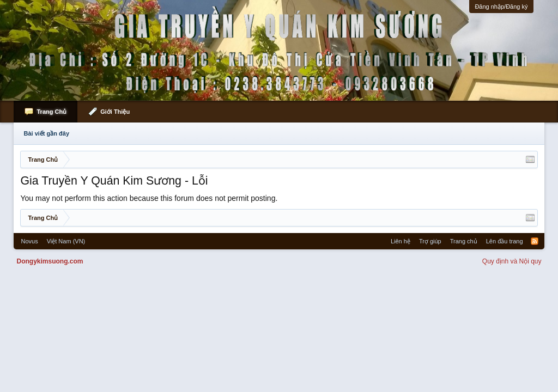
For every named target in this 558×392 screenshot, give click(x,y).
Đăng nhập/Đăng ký (501, 7)
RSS (535, 241)
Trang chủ (464, 241)
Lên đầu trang (505, 241)
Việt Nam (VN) (66, 241)
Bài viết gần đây (46, 133)
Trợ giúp (430, 241)
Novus (29, 241)
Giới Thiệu (115, 112)
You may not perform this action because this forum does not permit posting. (149, 198)
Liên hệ (401, 241)
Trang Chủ (51, 112)
